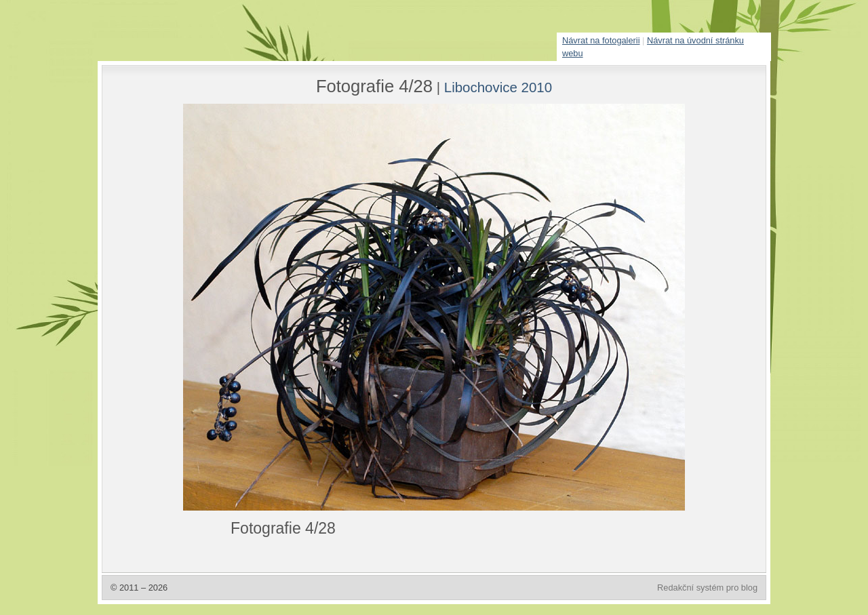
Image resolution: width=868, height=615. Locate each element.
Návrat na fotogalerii (601, 40)
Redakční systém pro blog (707, 588)
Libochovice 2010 (498, 87)
